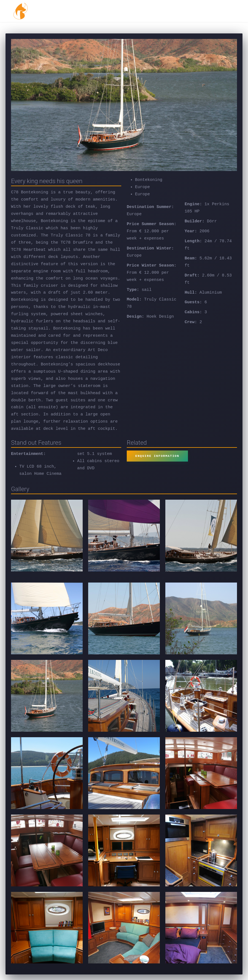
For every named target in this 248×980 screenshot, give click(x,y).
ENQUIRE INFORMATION (157, 456)
